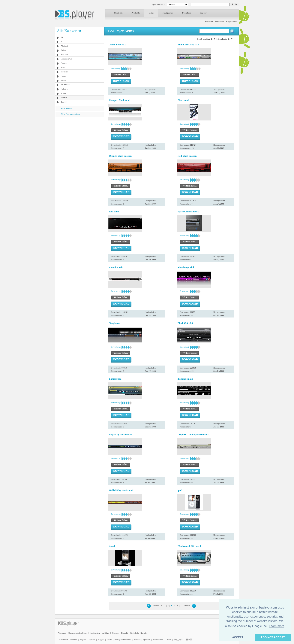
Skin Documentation (70, 114)
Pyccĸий (147, 639)
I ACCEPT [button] (237, 637)
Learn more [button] (277, 626)
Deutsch (74, 639)
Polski (109, 639)
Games (64, 63)
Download (187, 13)
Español (92, 639)
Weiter (187, 606)
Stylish (64, 98)
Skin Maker (66, 109)
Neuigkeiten (168, 13)
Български (63, 639)
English (83, 639)
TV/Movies (66, 85)
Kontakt (124, 633)
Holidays (64, 89)
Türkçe (168, 639)
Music (63, 67)
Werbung (62, 633)
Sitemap (115, 633)
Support (204, 13)
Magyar (101, 639)
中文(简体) (179, 639)
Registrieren (232, 21)
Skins (151, 13)
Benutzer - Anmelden (214, 21)
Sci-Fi (63, 93)
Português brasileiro (123, 639)
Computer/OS (66, 59)
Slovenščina (158, 639)
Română (137, 639)
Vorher (156, 606)
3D (62, 41)
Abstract (64, 46)
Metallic (64, 72)
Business (64, 54)
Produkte (136, 13)
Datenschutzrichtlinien (78, 633)
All (62, 37)
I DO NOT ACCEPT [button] (273, 637)
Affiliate (106, 633)
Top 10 (64, 102)
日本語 (189, 639)
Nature (64, 76)
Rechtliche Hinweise (139, 633)
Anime (64, 50)
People (64, 80)
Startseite (118, 13)
